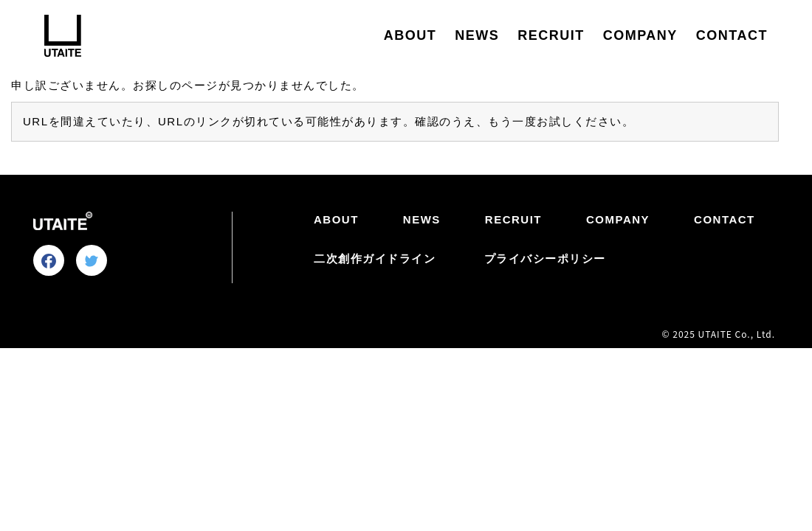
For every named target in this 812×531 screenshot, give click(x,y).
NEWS (477, 35)
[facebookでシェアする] (49, 261)
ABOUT (410, 35)
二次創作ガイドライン (375, 258)
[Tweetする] (92, 261)
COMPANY (640, 35)
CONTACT (732, 35)
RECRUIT (551, 35)
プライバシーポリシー (545, 258)
